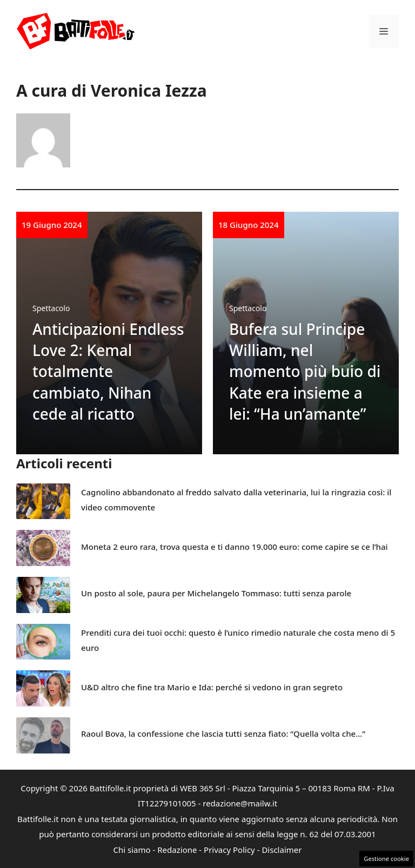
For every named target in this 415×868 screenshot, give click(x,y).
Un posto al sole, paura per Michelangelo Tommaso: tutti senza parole (216, 593)
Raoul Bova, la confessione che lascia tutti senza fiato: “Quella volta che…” (223, 734)
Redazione (177, 850)
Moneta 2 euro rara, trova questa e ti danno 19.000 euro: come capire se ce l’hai (235, 547)
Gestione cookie (386, 859)
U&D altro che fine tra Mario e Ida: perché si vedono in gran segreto (212, 687)
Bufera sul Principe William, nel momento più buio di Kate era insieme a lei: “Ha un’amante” (305, 371)
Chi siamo (132, 850)
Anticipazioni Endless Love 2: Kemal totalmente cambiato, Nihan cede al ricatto (108, 371)
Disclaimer (282, 850)
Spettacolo (51, 308)
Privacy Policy (229, 850)
